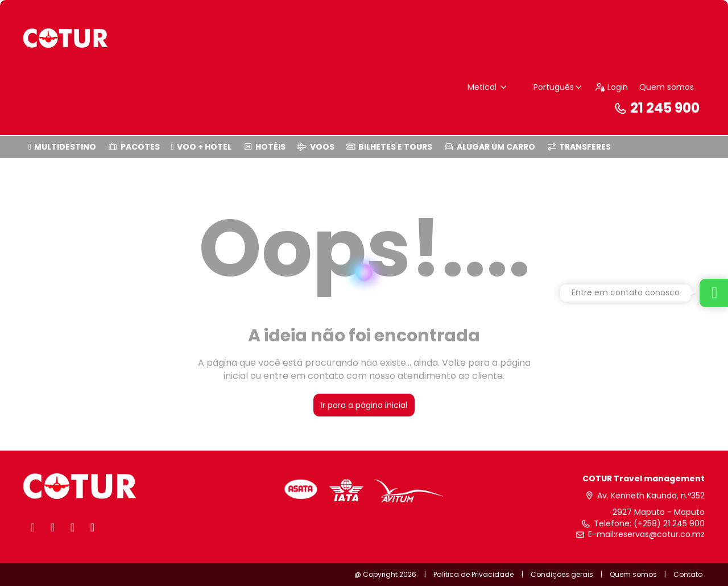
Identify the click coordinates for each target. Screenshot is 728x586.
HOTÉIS (264, 147)
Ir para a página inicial (364, 405)
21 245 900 (656, 108)
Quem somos (667, 87)
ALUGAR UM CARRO (489, 147)
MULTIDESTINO (62, 147)
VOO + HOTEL (201, 147)
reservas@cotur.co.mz (660, 535)
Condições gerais (562, 574)
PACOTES (134, 147)
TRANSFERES (579, 147)
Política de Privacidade (473, 574)
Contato (688, 574)
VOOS (316, 147)
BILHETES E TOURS (389, 147)
